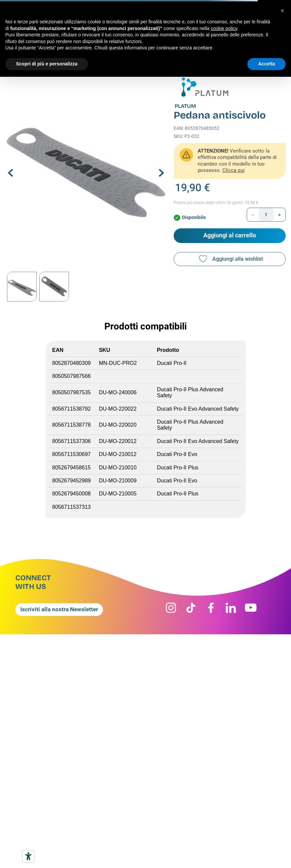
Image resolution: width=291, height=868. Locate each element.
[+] (279, 215)
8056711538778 (72, 425)
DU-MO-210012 (118, 454)
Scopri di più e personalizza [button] (47, 64)
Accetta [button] (266, 64)
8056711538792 (72, 409)
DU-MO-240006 (118, 392)
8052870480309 (72, 363)
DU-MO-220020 (118, 425)
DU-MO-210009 (118, 481)
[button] (86, 167)
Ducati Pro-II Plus (178, 468)
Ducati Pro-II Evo (177, 454)
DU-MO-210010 (118, 468)
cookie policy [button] (224, 28)
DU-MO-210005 (118, 494)
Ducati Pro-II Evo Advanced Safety (198, 409)
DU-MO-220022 (118, 409)
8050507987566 (72, 376)
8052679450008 (72, 494)
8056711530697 (72, 454)
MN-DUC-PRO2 (118, 363)
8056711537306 (72, 441)
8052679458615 (72, 468)
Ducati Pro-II (172, 363)
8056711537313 (72, 507)
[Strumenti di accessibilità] (28, 856)
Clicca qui (233, 170)
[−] (253, 215)
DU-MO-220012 (118, 441)
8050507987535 (72, 392)
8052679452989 (72, 481)
